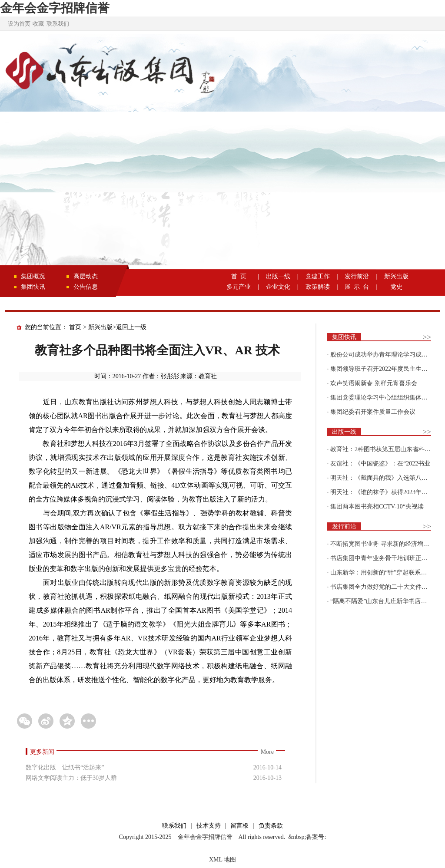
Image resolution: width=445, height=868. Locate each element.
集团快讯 (33, 287)
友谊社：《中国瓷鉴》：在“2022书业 (380, 464)
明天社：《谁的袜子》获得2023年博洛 (382, 492)
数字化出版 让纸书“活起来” (65, 767)
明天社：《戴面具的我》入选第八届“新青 (386, 478)
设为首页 (19, 24)
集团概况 (33, 276)
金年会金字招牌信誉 (55, 8)
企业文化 (278, 287)
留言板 (239, 826)
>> (427, 337)
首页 (75, 327)
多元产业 (239, 287)
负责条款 (271, 826)
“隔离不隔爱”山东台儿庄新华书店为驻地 (385, 601)
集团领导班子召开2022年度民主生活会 (382, 369)
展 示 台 (357, 287)
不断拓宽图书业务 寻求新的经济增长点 (383, 544)
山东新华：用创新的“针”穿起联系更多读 (385, 573)
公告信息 (86, 287)
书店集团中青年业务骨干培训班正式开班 (385, 558)
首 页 (239, 276)
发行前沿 (357, 276)
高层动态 (86, 276)
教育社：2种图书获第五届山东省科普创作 (387, 449)
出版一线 (278, 276)
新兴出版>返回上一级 (117, 327)
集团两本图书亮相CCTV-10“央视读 (377, 507)
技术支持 (209, 826)
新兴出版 (396, 276)
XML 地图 (222, 860)
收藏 (38, 24)
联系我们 (58, 24)
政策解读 (318, 287)
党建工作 (318, 276)
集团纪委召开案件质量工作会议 (373, 412)
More (267, 752)
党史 (396, 287)
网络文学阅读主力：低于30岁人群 (71, 778)
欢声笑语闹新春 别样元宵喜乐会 (374, 383)
